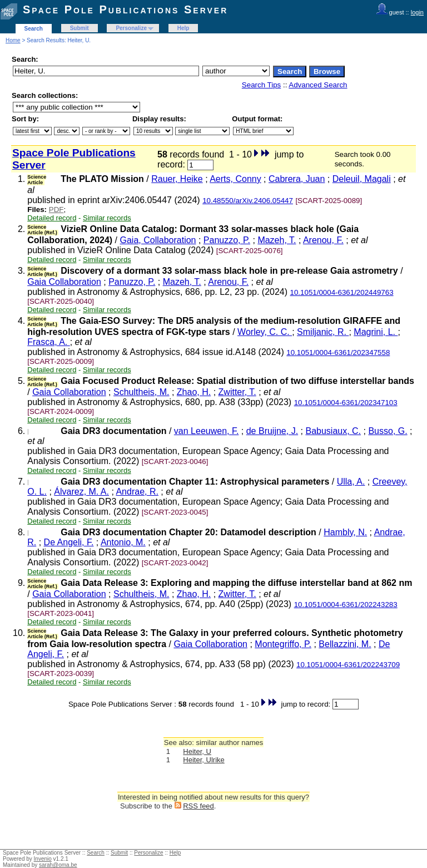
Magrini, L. (376, 332)
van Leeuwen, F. (207, 431)
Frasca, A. (48, 342)
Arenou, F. (323, 240)
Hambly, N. (345, 532)
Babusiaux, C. (333, 431)
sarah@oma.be (58, 865)
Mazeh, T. (277, 240)
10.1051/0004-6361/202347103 (346, 403)
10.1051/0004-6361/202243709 (348, 665)
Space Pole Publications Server (125, 9)
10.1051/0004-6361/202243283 (346, 605)
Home (13, 40)
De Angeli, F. (69, 542)
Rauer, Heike (177, 179)
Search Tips (261, 85)
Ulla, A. (351, 482)
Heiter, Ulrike (203, 760)
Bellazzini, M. (345, 644)
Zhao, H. (194, 392)
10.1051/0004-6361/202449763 (342, 292)
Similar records (107, 218)
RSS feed (198, 806)
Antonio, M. (123, 542)
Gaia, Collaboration (158, 240)
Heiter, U (197, 751)
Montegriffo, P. (283, 644)
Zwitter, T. (237, 392)
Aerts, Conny (235, 179)
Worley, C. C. (265, 332)
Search (34, 29)
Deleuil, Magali (362, 179)
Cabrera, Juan (297, 179)
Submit (80, 28)
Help (183, 28)
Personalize (131, 28)
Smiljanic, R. (323, 332)
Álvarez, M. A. (81, 492)
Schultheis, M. (141, 392)
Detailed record (52, 218)
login (417, 12)
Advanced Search (318, 85)
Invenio (43, 859)
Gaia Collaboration (64, 282)
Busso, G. (388, 431)
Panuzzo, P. (227, 240)
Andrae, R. (137, 492)
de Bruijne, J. (272, 431)
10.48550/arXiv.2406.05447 (248, 201)
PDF (56, 209)
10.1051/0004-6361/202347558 (338, 352)
